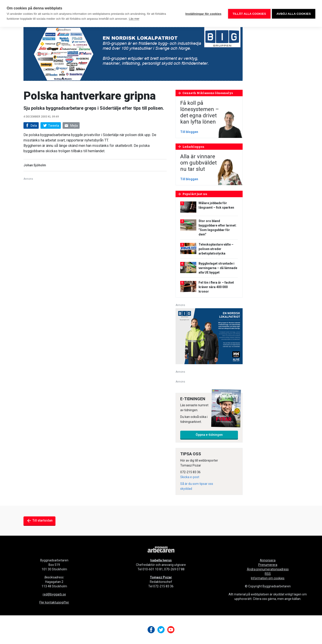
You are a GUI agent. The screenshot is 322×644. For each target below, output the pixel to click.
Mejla (71, 126)
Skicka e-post (190, 477)
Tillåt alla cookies (249, 14)
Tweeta (51, 126)
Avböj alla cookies (294, 14)
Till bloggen (189, 132)
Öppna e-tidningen (209, 435)
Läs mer (134, 19)
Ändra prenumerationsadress (268, 569)
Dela (31, 126)
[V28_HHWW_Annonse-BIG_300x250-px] (209, 336)
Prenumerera (268, 565)
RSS (268, 574)
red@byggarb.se (54, 594)
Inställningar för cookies (203, 14)
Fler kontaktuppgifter (54, 602)
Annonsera (268, 560)
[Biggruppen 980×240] (133, 54)
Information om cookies (268, 578)
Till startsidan (39, 521)
